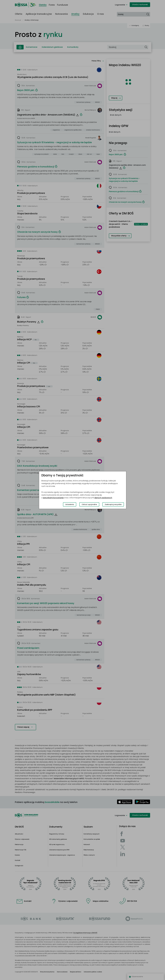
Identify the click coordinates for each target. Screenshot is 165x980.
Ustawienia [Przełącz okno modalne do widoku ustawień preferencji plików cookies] (70, 504)
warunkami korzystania (53, 498)
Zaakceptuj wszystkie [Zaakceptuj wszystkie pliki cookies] (113, 504)
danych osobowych (103, 498)
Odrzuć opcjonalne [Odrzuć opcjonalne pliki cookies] (89, 504)
